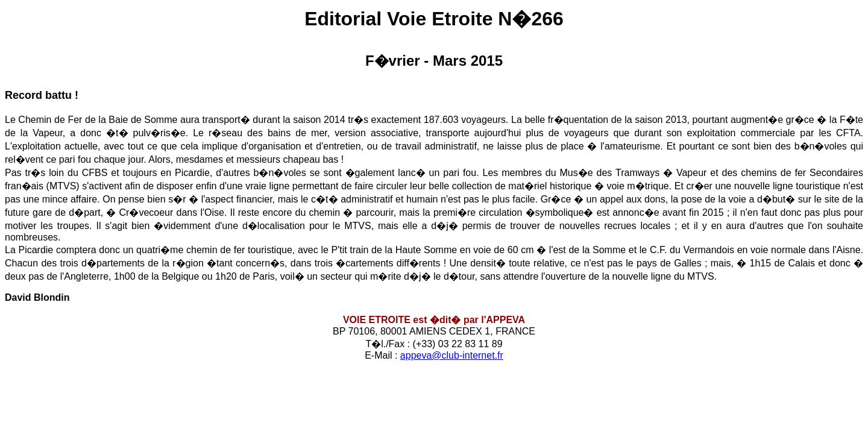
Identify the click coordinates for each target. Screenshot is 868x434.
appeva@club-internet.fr (452, 355)
